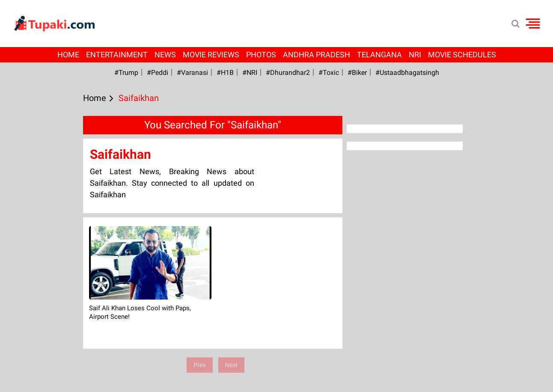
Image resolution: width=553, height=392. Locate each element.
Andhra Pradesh (317, 55)
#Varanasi (192, 73)
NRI (415, 55)
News (165, 55)
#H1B (225, 73)
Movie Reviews (211, 55)
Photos (261, 55)
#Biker (357, 73)
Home (68, 55)
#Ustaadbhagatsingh (407, 73)
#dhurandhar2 (288, 73)
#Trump (126, 73)
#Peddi (158, 73)
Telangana (379, 55)
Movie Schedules (462, 55)
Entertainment (117, 55)
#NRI (250, 73)
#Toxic (329, 73)
